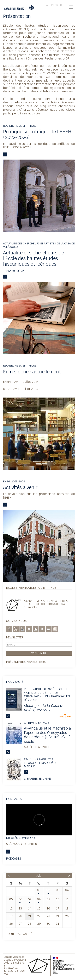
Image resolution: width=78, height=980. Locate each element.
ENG (56, 5)
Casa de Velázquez (14, 957)
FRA (46, 5)
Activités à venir (20, 487)
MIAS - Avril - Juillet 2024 (20, 389)
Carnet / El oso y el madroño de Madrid (42, 763)
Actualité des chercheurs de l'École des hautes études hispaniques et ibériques (34, 258)
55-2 (44, 708)
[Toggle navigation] (71, 7)
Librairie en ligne (37, 779)
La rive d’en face (37, 723)
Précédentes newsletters (26, 662)
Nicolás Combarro (20, 838)
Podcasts (14, 858)
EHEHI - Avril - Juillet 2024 (21, 382)
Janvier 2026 (14, 271)
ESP (51, 5)
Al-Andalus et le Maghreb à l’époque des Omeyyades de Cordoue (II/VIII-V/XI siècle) (47, 735)
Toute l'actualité (19, 934)
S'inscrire (39, 653)
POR (61, 5)
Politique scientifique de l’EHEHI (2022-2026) (38, 134)
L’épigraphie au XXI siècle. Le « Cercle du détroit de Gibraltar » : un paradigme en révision (47, 694)
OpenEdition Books (65, 716)
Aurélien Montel (37, 747)
